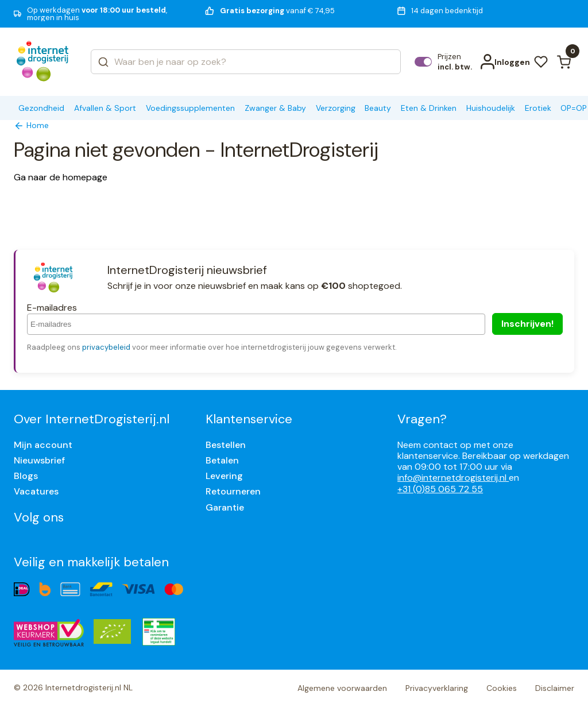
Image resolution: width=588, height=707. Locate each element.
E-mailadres (52, 308)
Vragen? (422, 419)
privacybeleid (106, 347)
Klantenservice (249, 419)
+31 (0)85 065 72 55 (440, 489)
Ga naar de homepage (61, 177)
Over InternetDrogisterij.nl (92, 419)
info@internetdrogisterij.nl (453, 478)
